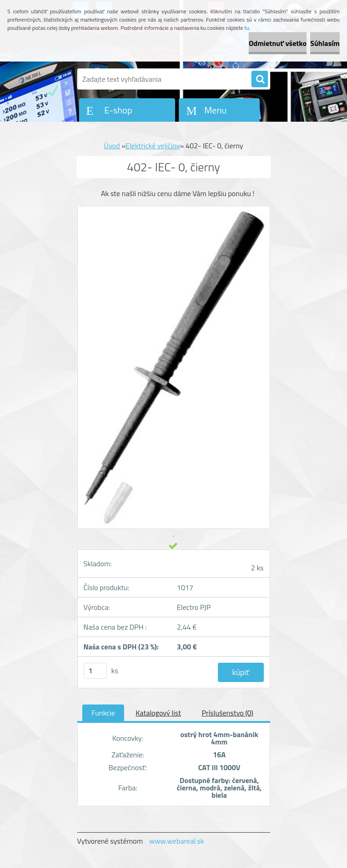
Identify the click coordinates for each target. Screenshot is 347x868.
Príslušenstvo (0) (228, 713)
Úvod (112, 146)
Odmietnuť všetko (278, 43)
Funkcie (103, 713)
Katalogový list (158, 713)
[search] (260, 79)
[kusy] (95, 671)
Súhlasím (325, 43)
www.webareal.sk (176, 841)
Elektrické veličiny (153, 146)
